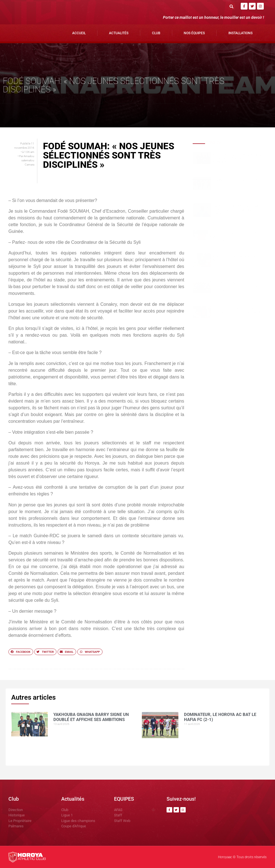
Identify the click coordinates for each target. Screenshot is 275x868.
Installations (240, 33)
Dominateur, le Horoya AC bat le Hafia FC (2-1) (237, 182)
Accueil (79, 33)
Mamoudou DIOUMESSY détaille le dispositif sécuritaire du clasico (238, 210)
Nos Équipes (194, 33)
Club (156, 33)
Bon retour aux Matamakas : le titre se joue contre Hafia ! (237, 311)
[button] (232, 6)
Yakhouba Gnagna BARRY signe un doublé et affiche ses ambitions (238, 159)
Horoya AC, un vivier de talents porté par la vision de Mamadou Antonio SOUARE (238, 287)
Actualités (119, 33)
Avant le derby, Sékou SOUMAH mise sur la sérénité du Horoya (237, 237)
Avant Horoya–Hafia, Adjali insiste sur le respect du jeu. (237, 258)
